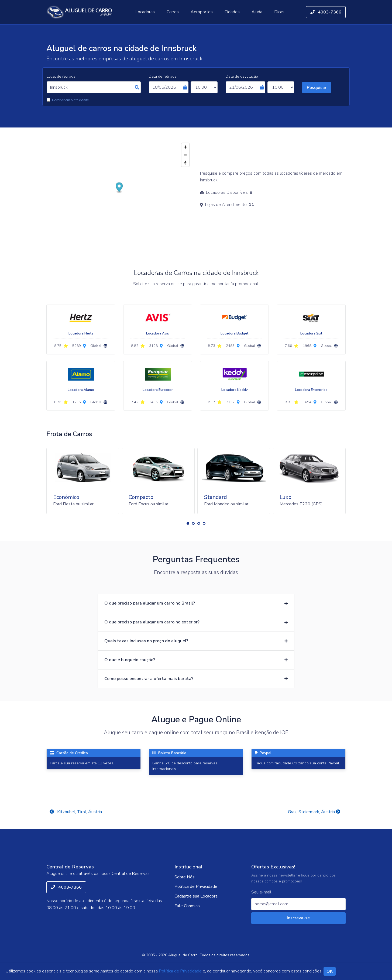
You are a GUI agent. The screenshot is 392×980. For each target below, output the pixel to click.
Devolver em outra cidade (70, 100)
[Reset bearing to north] (185, 163)
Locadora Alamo (81, 390)
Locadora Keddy (235, 390)
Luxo (286, 497)
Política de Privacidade (196, 886)
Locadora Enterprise (311, 390)
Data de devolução (242, 76)
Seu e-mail (261, 892)
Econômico (66, 497)
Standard (216, 497)
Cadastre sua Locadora (196, 896)
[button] (188, 523)
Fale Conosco (187, 906)
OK (330, 971)
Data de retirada (163, 76)
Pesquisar (317, 88)
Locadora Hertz (81, 333)
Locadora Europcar (158, 390)
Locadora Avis (158, 333)
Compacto (141, 497)
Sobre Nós (185, 877)
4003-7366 (326, 12)
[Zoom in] (185, 147)
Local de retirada (61, 76)
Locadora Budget (234, 333)
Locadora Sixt (311, 333)
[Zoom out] (185, 155)
